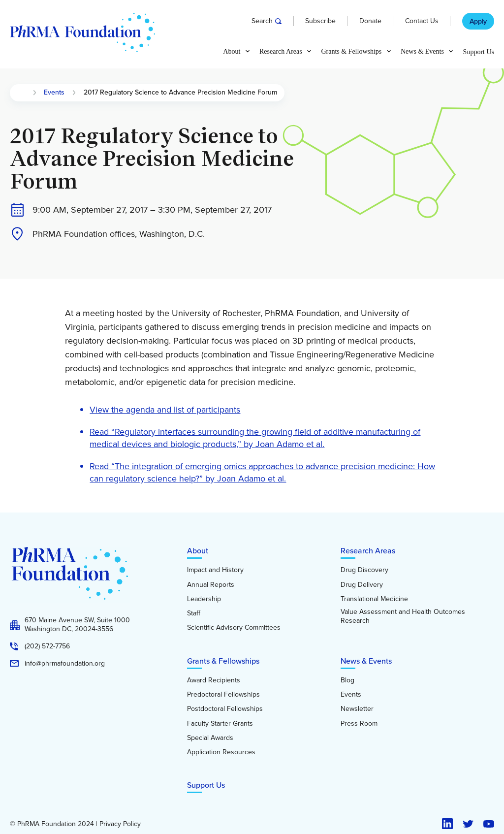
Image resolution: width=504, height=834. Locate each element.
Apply (478, 21)
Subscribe (320, 21)
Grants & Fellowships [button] (351, 52)
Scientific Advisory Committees (234, 628)
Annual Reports (211, 585)
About (198, 551)
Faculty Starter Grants (220, 724)
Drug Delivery (362, 585)
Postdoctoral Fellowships (225, 709)
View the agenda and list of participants (165, 410)
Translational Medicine (374, 599)
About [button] (232, 52)
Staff (194, 613)
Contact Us (422, 21)
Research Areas (368, 551)
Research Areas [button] (281, 52)
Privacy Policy (120, 824)
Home (21, 93)
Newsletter (357, 709)
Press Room (359, 724)
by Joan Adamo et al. (284, 444)
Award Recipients (214, 680)
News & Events (366, 661)
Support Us (479, 52)
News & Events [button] (422, 52)
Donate (370, 21)
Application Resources (221, 752)
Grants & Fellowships (223, 661)
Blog (347, 680)
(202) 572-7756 (47, 646)
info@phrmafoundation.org (65, 664)
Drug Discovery (364, 570)
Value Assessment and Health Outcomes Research (403, 616)
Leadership (204, 599)
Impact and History (215, 570)
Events (54, 93)
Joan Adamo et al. (250, 479)
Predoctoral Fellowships (223, 695)
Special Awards (210, 738)
